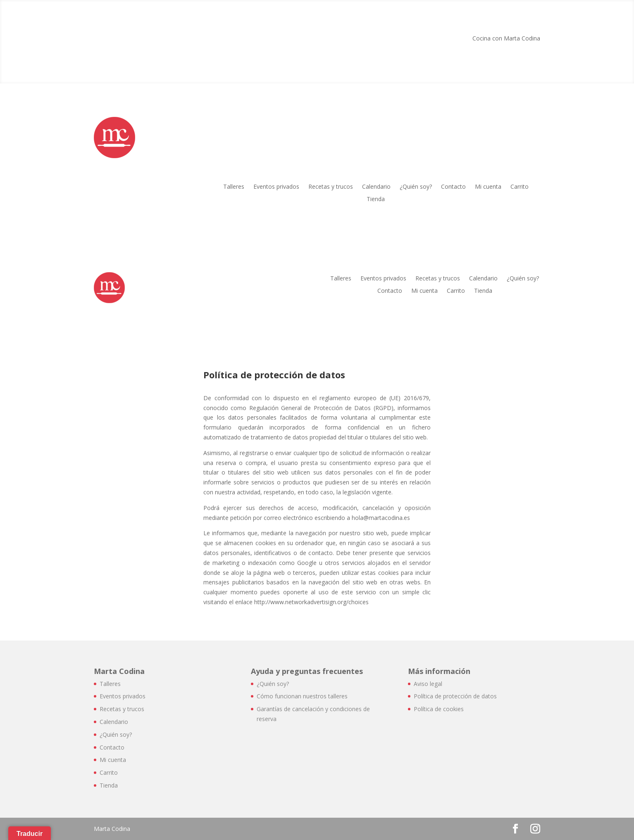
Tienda (376, 199)
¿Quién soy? (416, 187)
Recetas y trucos (331, 187)
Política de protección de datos (455, 696)
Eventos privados (276, 187)
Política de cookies (439, 709)
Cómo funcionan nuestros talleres (302, 696)
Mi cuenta (488, 187)
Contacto (453, 187)
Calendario (376, 187)
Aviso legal (428, 684)
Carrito (520, 187)
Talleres (234, 187)
